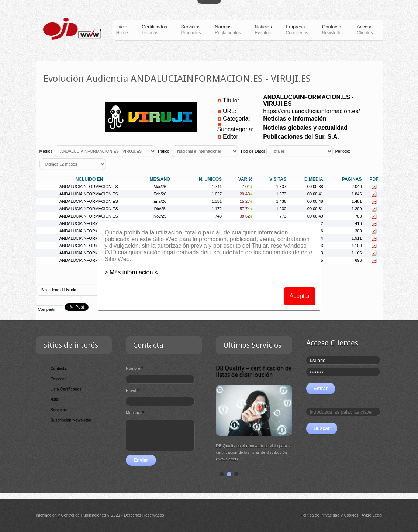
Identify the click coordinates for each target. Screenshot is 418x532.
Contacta (59, 368)
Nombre (134, 368)
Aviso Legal (372, 515)
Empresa (59, 379)
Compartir (47, 309)
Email (132, 390)
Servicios (59, 410)
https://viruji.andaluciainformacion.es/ (311, 111)
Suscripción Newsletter (71, 420)
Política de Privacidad (320, 515)
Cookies (351, 515)
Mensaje (135, 413)
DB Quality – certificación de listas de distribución (254, 371)
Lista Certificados (66, 389)
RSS (55, 399)
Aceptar (300, 296)
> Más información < (131, 272)
